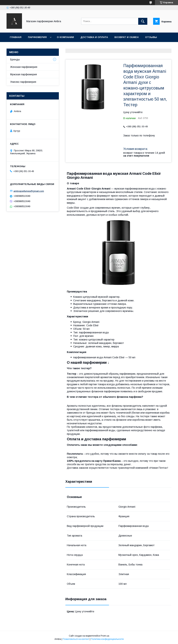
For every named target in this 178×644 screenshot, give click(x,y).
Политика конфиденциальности (107, 639)
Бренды (15, 59)
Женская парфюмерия (24, 67)
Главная (16, 37)
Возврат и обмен (127, 37)
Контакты (17, 47)
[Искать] (143, 21)
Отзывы (151, 37)
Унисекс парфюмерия (23, 82)
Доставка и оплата (94, 37)
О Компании (65, 37)
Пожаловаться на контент (76, 639)
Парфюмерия (37, 37)
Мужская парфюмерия (24, 74)
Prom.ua (105, 636)
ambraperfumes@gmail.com (29, 191)
